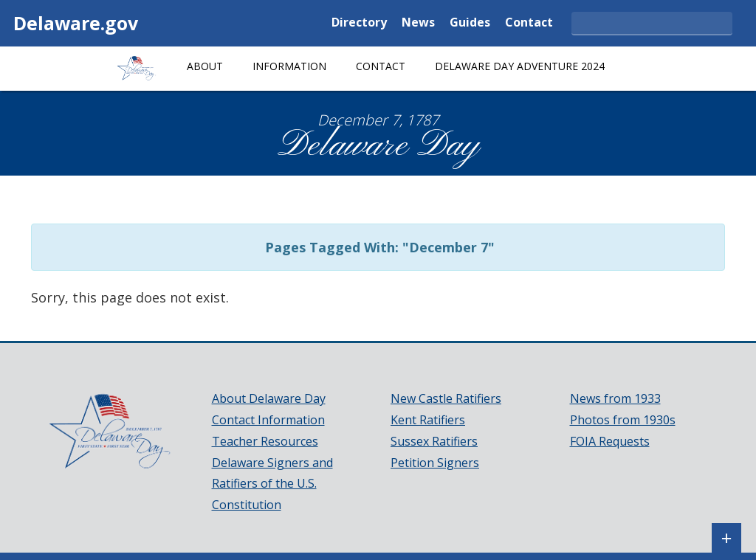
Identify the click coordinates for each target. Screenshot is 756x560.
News (418, 23)
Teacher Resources (265, 441)
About (205, 66)
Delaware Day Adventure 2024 (520, 66)
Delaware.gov (76, 23)
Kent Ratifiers (428, 420)
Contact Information (268, 420)
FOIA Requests (610, 441)
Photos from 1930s (623, 420)
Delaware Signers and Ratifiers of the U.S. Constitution (272, 484)
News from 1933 (615, 398)
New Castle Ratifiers (446, 398)
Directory (359, 23)
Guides (470, 23)
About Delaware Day (269, 398)
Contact (529, 23)
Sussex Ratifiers (434, 441)
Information (289, 66)
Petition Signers (435, 463)
